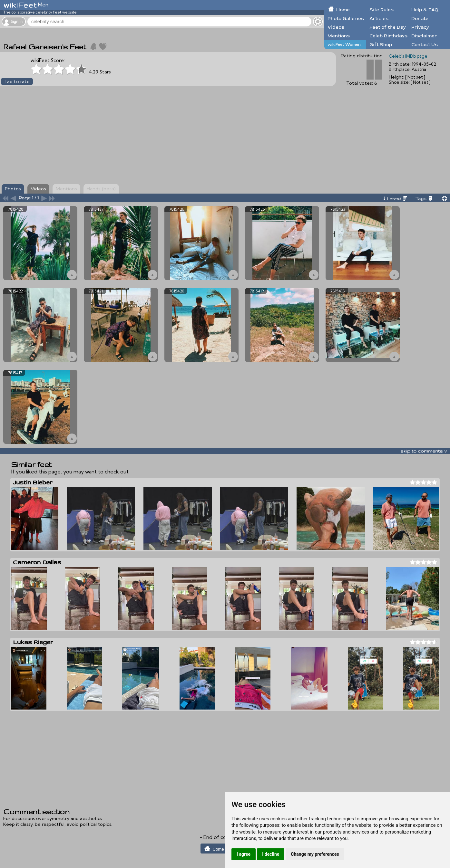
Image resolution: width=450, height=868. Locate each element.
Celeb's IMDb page (408, 56)
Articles (379, 19)
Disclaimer (424, 36)
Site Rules (382, 10)
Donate (420, 19)
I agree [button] (244, 854)
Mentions (339, 36)
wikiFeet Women (344, 44)
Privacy (420, 27)
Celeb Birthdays (388, 36)
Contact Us (425, 45)
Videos (336, 27)
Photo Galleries (346, 19)
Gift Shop (381, 45)
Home (343, 10)
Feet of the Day (388, 27)
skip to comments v (424, 451)
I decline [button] (271, 854)
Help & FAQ (425, 10)
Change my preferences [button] (315, 854)
